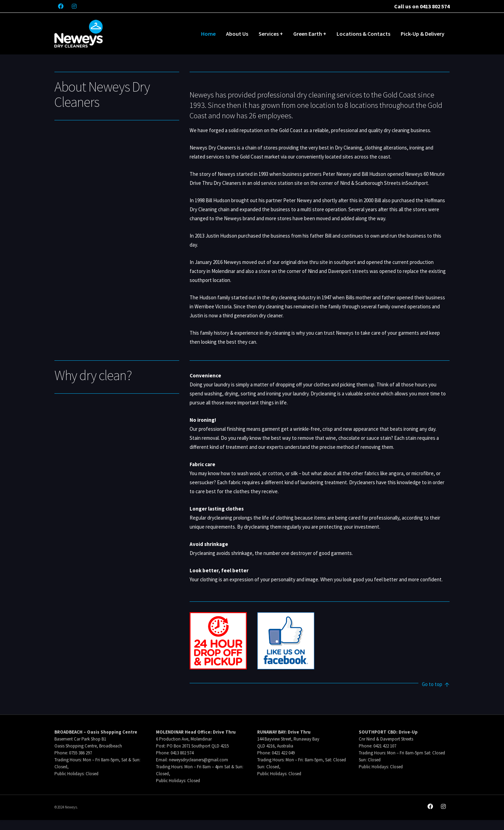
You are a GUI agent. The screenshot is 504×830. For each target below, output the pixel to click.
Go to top (436, 685)
